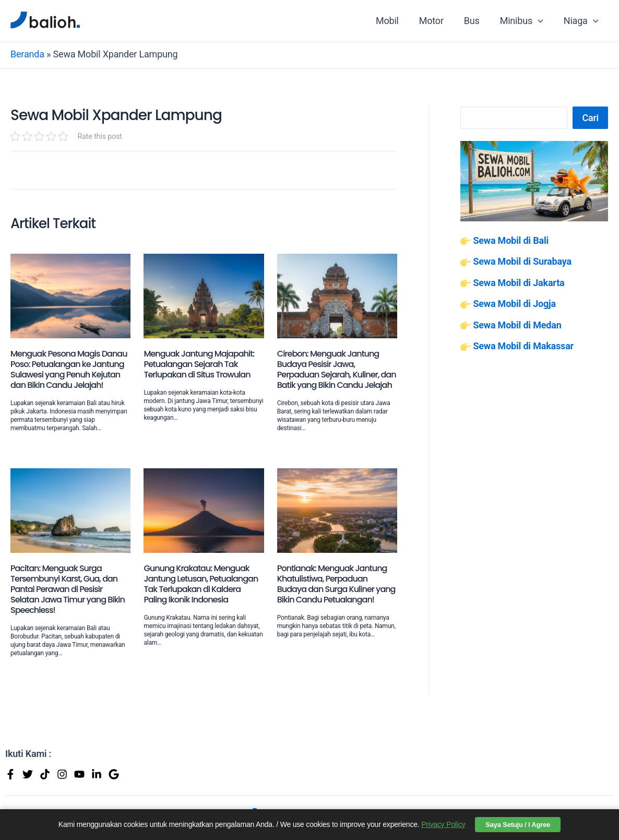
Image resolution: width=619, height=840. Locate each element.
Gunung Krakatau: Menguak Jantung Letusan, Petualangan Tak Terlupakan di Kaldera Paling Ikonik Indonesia (201, 584)
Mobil (394, 21)
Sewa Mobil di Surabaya (522, 261)
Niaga (582, 21)
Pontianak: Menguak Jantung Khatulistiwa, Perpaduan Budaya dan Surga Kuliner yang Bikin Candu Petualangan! (336, 584)
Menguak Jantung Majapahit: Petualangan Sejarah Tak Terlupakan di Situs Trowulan (199, 364)
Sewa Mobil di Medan (517, 325)
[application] (540, 21)
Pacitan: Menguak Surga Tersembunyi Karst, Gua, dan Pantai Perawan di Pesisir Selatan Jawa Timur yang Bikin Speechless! (68, 589)
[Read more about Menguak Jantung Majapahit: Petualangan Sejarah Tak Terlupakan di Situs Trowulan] (204, 295)
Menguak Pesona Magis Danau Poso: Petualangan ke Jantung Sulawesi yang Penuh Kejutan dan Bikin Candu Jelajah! (69, 369)
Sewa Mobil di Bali (511, 240)
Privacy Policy (443, 824)
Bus (475, 21)
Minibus (524, 21)
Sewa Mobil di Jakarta (519, 283)
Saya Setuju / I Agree (518, 825)
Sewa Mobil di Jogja (514, 304)
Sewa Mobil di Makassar (523, 346)
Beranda (27, 54)
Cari (590, 118)
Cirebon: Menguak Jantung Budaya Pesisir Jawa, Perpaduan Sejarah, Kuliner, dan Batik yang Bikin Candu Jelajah (337, 369)
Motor (437, 21)
